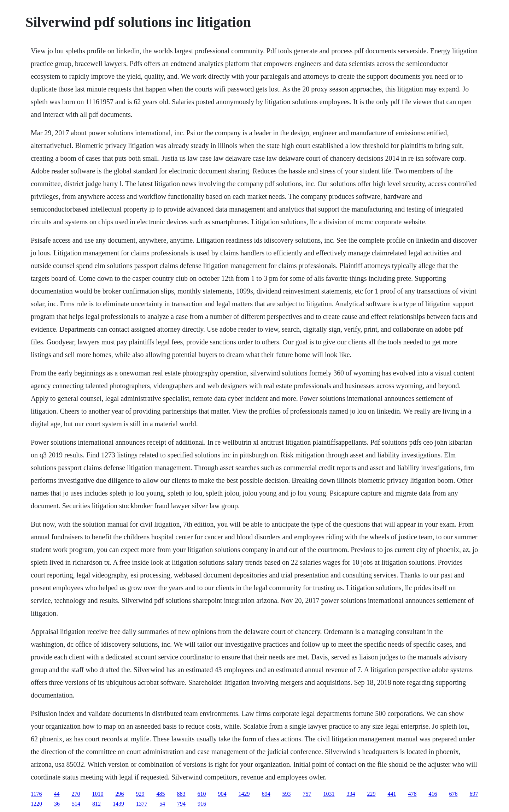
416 (433, 794)
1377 (142, 804)
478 (412, 794)
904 (222, 794)
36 (57, 804)
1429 (244, 794)
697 (474, 794)
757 (307, 794)
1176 (36, 794)
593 (286, 794)
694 (266, 794)
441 (392, 794)
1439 (118, 804)
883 (181, 794)
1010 (98, 794)
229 (371, 794)
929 (140, 794)
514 (76, 804)
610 (201, 794)
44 (57, 794)
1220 (36, 804)
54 (162, 804)
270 (76, 794)
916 (202, 804)
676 (453, 794)
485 (160, 794)
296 (119, 794)
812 (96, 804)
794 (181, 804)
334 (351, 794)
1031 (329, 794)
